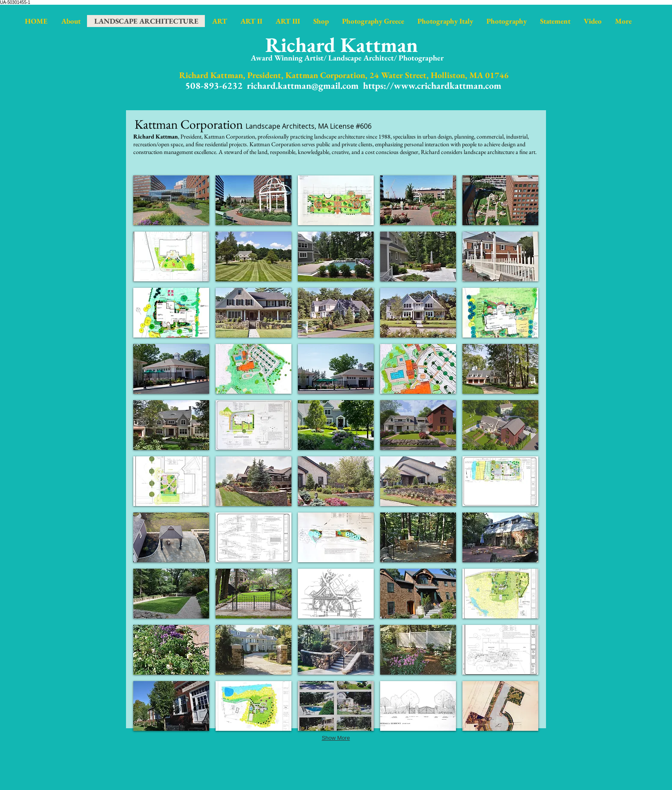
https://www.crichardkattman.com (432, 86)
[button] (171, 200)
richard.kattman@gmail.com (303, 86)
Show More (336, 738)
